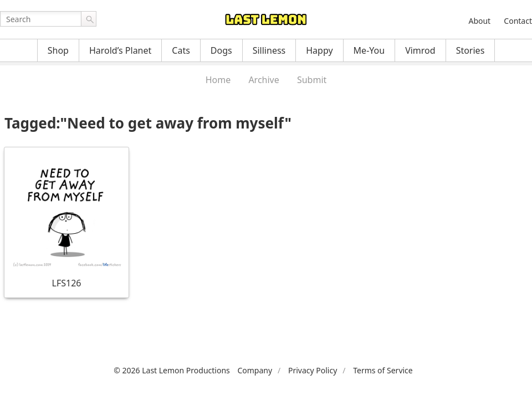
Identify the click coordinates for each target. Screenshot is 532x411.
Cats (181, 50)
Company (255, 370)
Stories (470, 50)
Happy (319, 50)
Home (218, 80)
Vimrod (420, 50)
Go (89, 19)
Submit (312, 80)
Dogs (221, 50)
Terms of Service (383, 370)
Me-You (369, 50)
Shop (58, 50)
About (479, 21)
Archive (264, 80)
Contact (518, 21)
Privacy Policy (313, 370)
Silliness (269, 50)
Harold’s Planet (120, 50)
